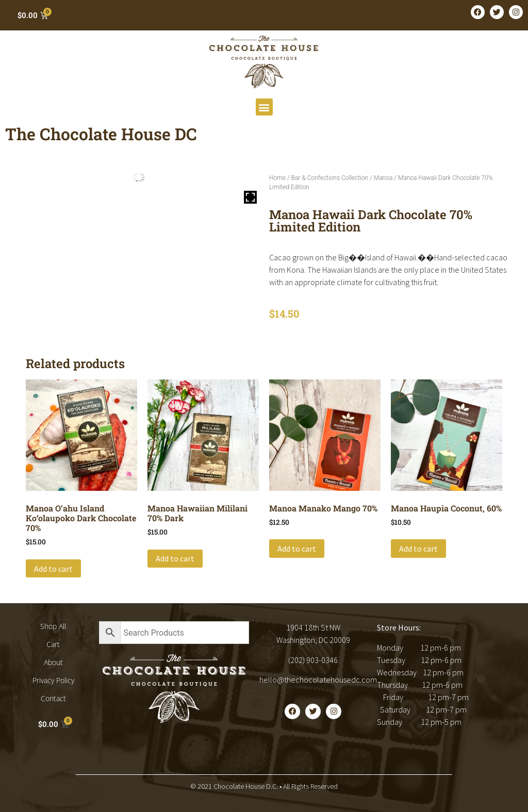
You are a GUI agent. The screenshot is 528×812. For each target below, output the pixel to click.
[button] (264, 107)
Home (277, 178)
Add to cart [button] (53, 569)
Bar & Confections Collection (330, 178)
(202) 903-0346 (313, 660)
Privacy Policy (53, 680)
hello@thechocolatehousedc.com (318, 680)
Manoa (383, 178)
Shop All (53, 626)
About (53, 662)
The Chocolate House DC (101, 134)
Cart (53, 644)
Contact (53, 698)
